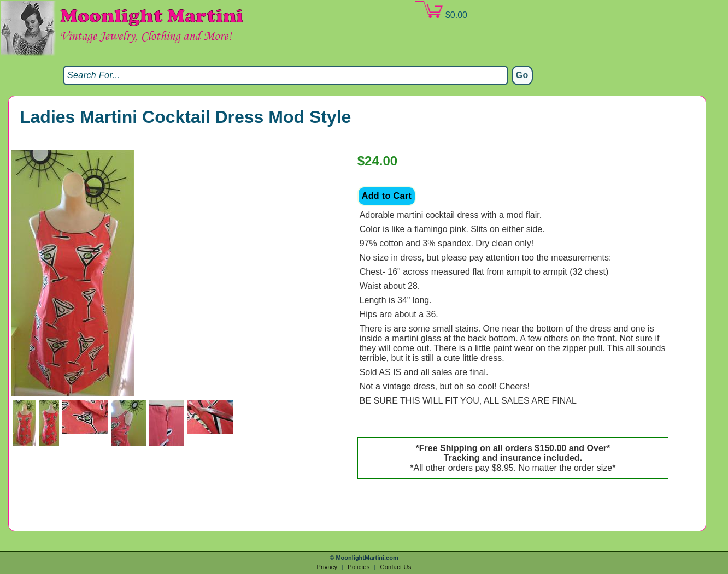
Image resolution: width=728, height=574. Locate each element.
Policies (359, 567)
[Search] (286, 75)
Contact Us (395, 567)
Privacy (327, 567)
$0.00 (441, 10)
